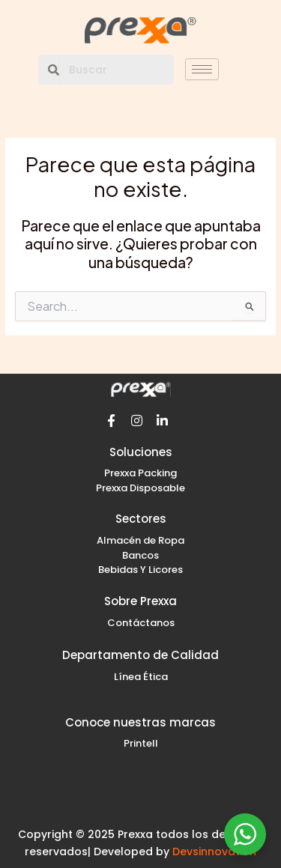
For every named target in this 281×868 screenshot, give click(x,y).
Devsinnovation (214, 852)
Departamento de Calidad (140, 655)
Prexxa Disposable (140, 488)
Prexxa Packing (140, 473)
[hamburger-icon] (202, 69)
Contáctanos (141, 623)
